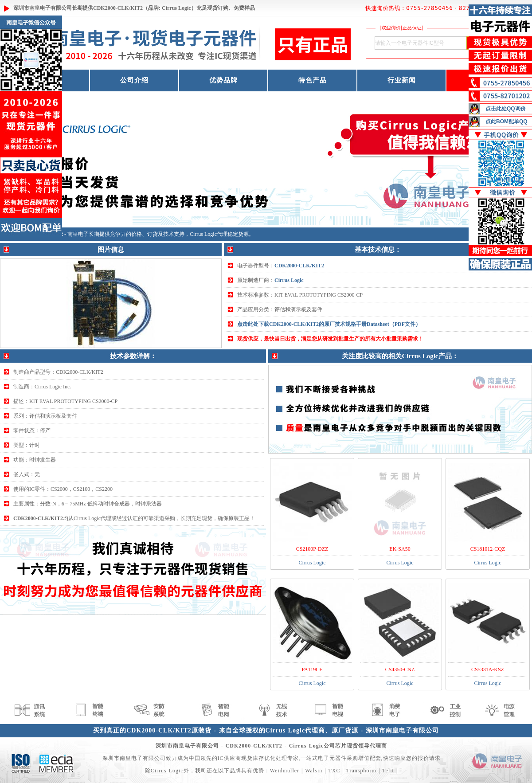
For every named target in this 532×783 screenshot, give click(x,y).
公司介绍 (134, 80)
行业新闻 (402, 80)
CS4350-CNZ (400, 669)
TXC (334, 771)
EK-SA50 (400, 549)
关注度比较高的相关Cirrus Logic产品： (400, 356)
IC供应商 (229, 758)
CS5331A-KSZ (488, 669)
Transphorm (361, 771)
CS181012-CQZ (488, 549)
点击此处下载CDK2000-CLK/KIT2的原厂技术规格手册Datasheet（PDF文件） (329, 324)
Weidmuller (285, 771)
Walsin (314, 771)
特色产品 (313, 80)
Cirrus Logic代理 (209, 234)
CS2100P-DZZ (312, 549)
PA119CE (312, 669)
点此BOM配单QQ (507, 121)
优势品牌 (223, 80)
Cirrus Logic (289, 280)
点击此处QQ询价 (506, 109)
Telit (388, 771)
